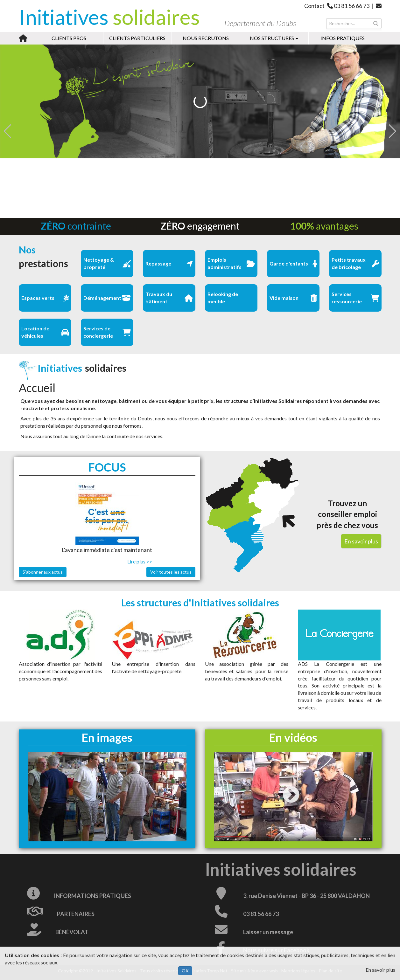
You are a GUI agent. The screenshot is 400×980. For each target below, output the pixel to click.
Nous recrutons (206, 38)
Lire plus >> (140, 561)
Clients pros (69, 38)
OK (185, 971)
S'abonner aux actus (43, 572)
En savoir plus (380, 970)
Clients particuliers (137, 38)
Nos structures (274, 38)
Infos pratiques (343, 38)
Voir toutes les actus (171, 572)
